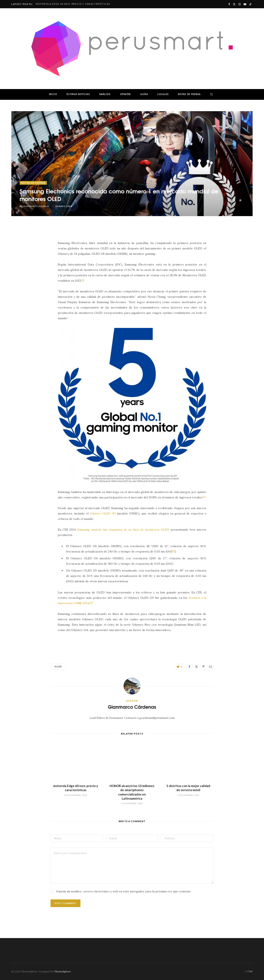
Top (249, 971)
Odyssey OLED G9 (103, 513)
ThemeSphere (63, 971)
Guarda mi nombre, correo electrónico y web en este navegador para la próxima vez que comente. (124, 891)
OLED (58, 666)
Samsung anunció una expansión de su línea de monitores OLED (123, 530)
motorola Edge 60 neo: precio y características (73, 4)
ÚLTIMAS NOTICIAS (78, 94)
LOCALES (163, 94)
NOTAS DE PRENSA (189, 94)
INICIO (53, 94)
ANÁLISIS (105, 94)
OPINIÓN (125, 94)
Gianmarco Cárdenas (36, 206)
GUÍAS (144, 94)
